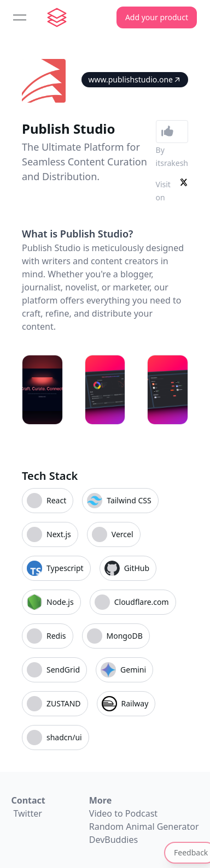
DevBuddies (113, 840)
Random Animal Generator (144, 827)
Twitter (27, 813)
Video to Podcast (123, 813)
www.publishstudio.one (135, 80)
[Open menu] (20, 17)
